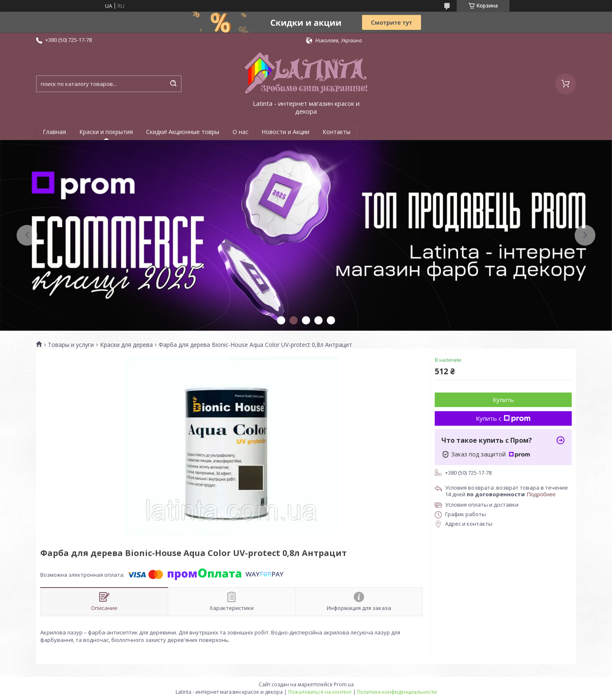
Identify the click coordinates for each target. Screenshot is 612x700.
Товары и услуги (71, 345)
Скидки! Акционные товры (183, 132)
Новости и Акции (285, 132)
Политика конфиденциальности (397, 692)
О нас (240, 132)
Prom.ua (344, 684)
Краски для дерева (126, 345)
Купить (503, 400)
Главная (54, 132)
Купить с (503, 418)
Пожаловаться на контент (320, 692)
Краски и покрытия (106, 132)
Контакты (337, 132)
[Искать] (173, 84)
